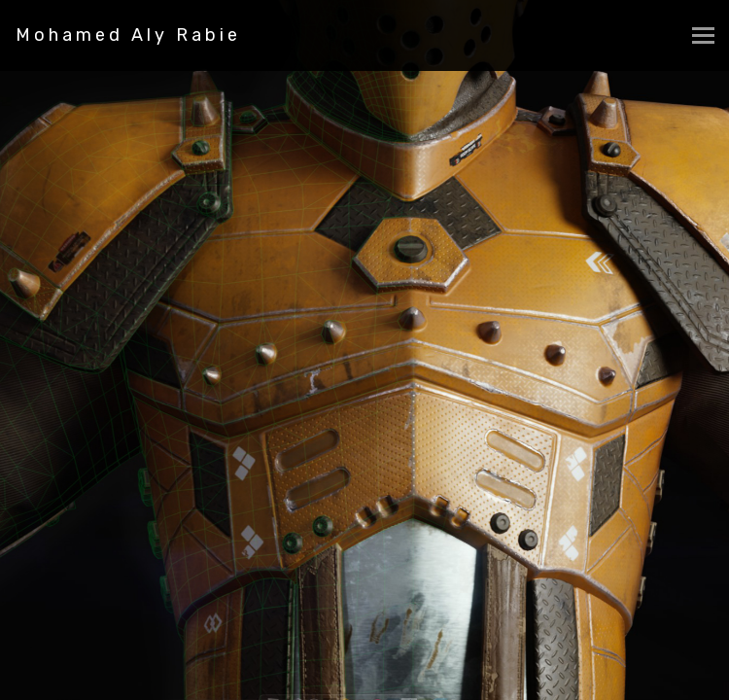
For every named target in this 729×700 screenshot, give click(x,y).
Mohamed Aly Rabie (128, 35)
